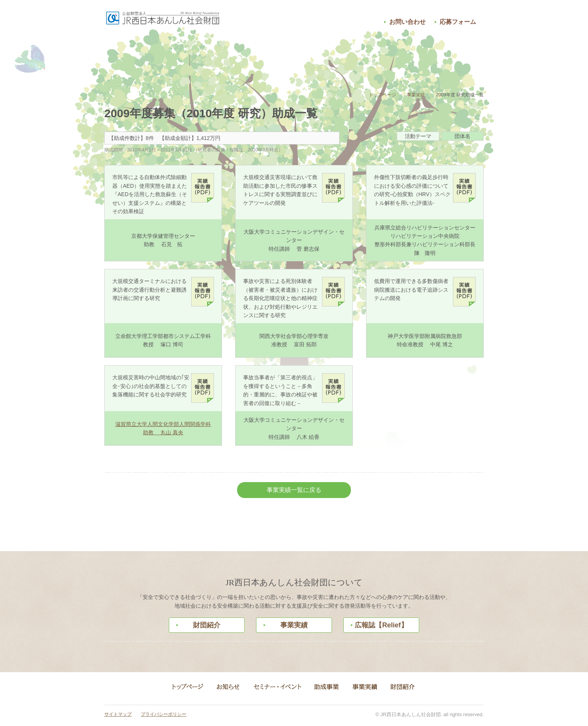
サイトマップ (118, 714)
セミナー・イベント (226, 54)
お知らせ (157, 54)
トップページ (382, 95)
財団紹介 (431, 54)
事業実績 (362, 54)
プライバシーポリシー (164, 714)
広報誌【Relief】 (381, 625)
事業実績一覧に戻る (294, 490)
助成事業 (294, 54)
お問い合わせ (407, 22)
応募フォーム (458, 22)
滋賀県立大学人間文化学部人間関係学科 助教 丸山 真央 (163, 428)
